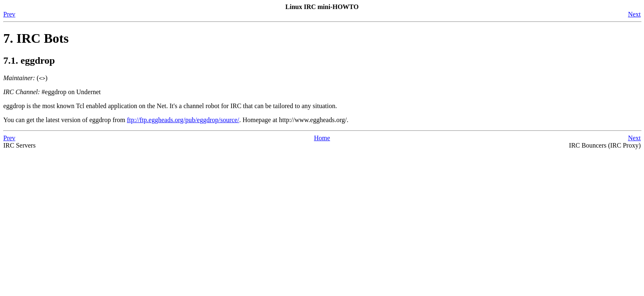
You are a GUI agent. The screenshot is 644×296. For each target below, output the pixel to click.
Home (322, 138)
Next (634, 14)
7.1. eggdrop (29, 60)
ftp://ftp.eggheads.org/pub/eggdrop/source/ (183, 120)
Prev (9, 14)
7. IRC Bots (36, 38)
